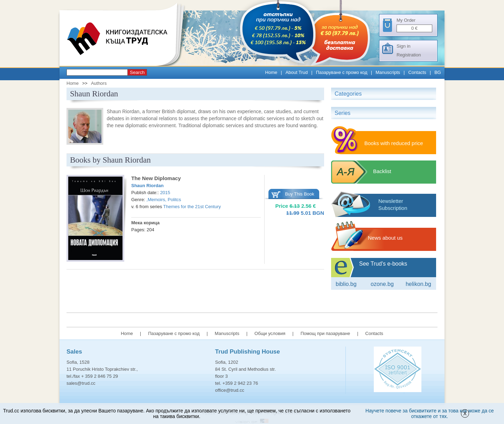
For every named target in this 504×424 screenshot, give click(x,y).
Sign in (404, 46)
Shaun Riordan (147, 186)
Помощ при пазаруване (325, 333)
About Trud (297, 72)
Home (271, 72)
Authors (99, 83)
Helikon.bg (418, 284)
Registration (409, 55)
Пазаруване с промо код (342, 72)
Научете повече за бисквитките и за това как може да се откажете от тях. (430, 413)
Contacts (417, 72)
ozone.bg (382, 284)
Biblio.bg (346, 284)
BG (438, 72)
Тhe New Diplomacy (156, 178)
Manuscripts (388, 72)
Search (137, 72)
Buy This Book (300, 194)
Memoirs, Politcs (164, 200)
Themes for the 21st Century (192, 207)
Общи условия (270, 333)
